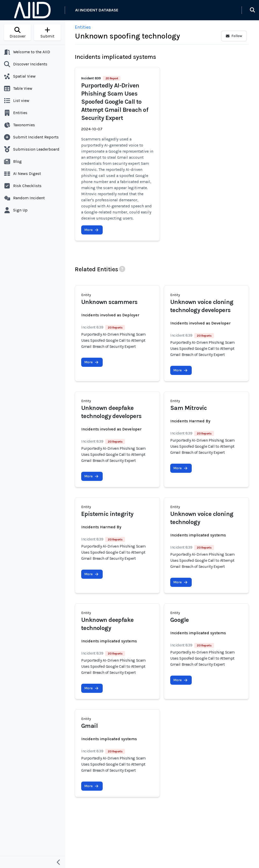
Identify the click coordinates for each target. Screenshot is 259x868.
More (91, 230)
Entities (83, 27)
